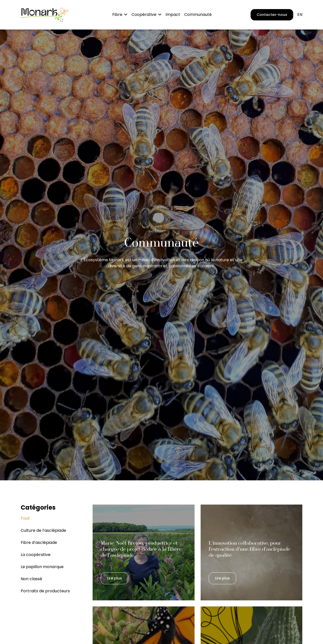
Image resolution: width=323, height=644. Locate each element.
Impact (173, 14)
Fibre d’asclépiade (39, 543)
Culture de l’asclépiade (43, 530)
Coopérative (144, 14)
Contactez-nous (272, 15)
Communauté (198, 14)
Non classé (31, 579)
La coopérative (36, 555)
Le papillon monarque (42, 567)
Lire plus (114, 578)
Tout (25, 518)
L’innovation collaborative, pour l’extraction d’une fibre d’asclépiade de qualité (249, 549)
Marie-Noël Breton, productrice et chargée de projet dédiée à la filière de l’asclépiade (141, 549)
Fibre (117, 14)
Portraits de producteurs (45, 591)
